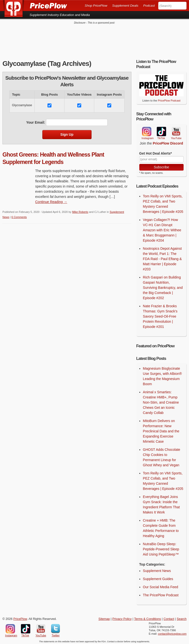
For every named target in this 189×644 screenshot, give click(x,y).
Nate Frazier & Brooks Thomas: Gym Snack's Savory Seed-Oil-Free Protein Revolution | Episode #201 (160, 315)
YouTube (176, 130)
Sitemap (104, 618)
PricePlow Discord (168, 142)
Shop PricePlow (96, 6)
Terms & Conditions (148, 618)
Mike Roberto (80, 211)
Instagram (146, 130)
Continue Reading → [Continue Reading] (51, 201)
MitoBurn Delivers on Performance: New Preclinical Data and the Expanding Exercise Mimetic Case (161, 430)
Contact (169, 618)
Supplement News (157, 570)
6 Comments (19, 216)
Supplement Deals (125, 6)
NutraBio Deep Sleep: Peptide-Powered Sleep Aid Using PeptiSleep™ (161, 548)
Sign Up (67, 133)
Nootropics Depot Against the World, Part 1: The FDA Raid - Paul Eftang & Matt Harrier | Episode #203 (162, 258)
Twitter (55, 628)
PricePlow (20, 618)
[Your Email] (161, 158)
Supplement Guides (158, 578)
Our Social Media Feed (161, 586)
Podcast (149, 6)
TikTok (161, 130)
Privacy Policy (122, 618)
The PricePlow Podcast (161, 594)
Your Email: (36, 121)
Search (182, 618)
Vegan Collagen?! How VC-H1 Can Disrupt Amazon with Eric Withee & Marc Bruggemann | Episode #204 (162, 229)
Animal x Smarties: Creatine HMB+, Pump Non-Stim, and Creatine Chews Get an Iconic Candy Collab (161, 401)
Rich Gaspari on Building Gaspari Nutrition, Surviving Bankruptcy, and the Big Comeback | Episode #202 (163, 286)
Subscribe (161, 166)
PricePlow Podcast (169, 99)
